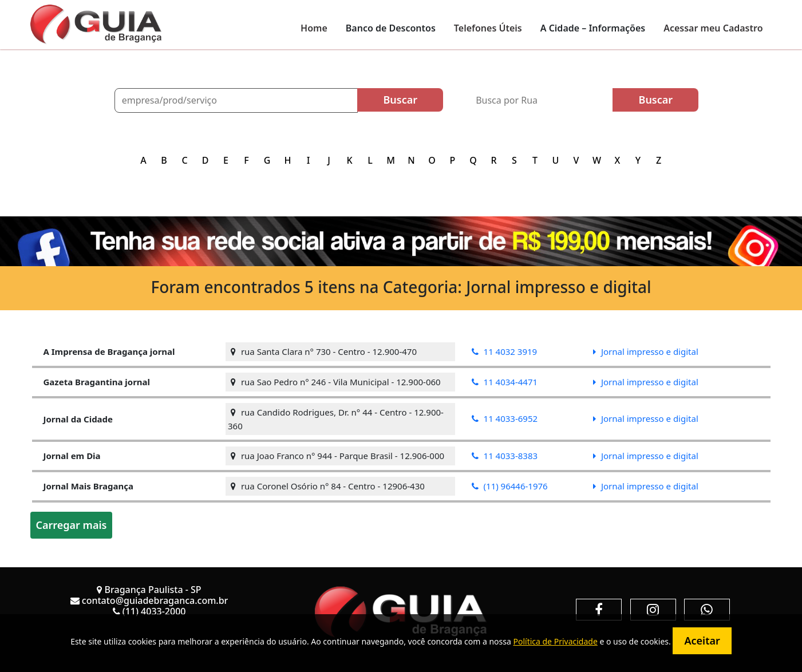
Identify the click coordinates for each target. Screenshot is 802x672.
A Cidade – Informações (593, 28)
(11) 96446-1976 (510, 486)
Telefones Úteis (488, 28)
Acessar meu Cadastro (713, 28)
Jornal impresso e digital (646, 351)
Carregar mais (72, 525)
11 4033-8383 (505, 456)
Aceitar (702, 641)
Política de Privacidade (555, 641)
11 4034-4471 (505, 382)
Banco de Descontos (391, 28)
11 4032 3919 (505, 351)
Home (314, 28)
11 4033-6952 (505, 418)
